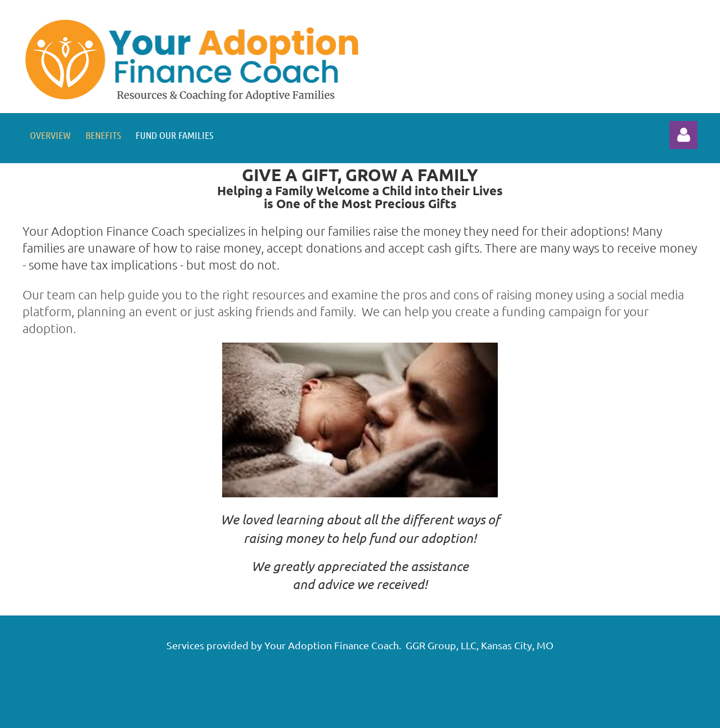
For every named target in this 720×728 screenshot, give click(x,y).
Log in (683, 135)
